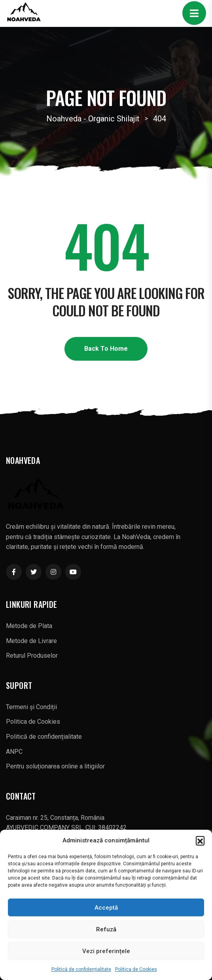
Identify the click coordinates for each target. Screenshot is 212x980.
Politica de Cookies (136, 969)
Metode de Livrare (31, 641)
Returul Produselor (32, 656)
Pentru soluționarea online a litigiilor (55, 766)
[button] (200, 840)
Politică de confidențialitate (81, 969)
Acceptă (106, 908)
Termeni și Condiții (31, 707)
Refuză (106, 929)
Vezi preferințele (106, 951)
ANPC (14, 752)
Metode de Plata (29, 626)
